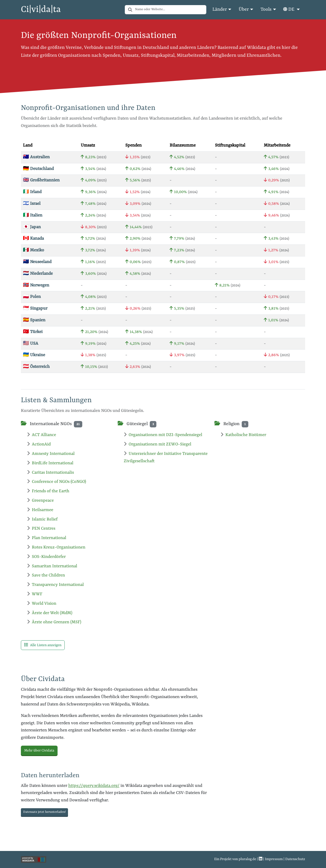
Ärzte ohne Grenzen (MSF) (54, 622)
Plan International (47, 538)
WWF (35, 594)
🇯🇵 (32, 227)
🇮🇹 (33, 215)
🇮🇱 (32, 204)
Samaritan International (52, 566)
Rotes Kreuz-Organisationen (56, 547)
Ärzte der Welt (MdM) (50, 613)
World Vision (42, 604)
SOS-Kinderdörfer (46, 557)
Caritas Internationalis (50, 473)
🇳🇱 (38, 274)
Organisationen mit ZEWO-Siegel (158, 444)
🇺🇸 (31, 344)
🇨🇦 (33, 238)
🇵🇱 (32, 297)
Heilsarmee (40, 510)
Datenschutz (295, 859)
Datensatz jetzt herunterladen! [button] (44, 812)
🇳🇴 (36, 285)
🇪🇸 (34, 320)
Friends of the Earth (48, 491)
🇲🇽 (33, 250)
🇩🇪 (38, 169)
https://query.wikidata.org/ (94, 786)
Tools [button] (266, 10)
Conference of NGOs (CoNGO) (57, 482)
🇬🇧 (41, 180)
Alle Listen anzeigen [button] (43, 645)
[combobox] (171, 10)
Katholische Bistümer (243, 435)
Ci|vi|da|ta (41, 10)
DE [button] (289, 10)
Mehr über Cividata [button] (39, 750)
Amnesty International (51, 454)
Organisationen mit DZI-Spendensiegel (163, 435)
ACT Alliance (42, 435)
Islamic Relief (42, 519)
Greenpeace (40, 501)
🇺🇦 (34, 355)
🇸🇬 (35, 308)
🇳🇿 (37, 262)
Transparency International (55, 585)
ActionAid (39, 444)
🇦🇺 (36, 157)
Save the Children (46, 575)
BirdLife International (50, 463)
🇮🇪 (32, 192)
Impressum (274, 859)
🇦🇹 (36, 367)
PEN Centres (41, 529)
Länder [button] (220, 10)
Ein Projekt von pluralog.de (235, 859)
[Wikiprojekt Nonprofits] (34, 859)
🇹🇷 (33, 332)
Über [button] (244, 10)
